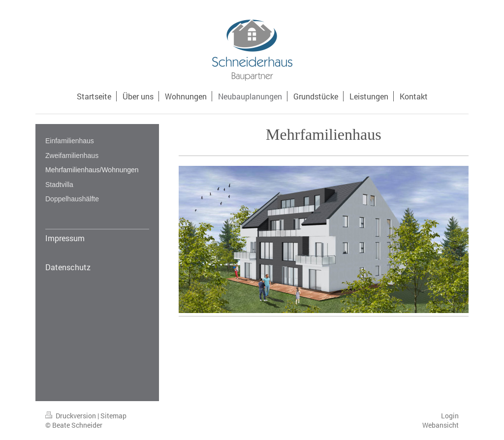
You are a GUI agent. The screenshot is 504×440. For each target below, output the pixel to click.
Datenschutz (68, 267)
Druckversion (71, 416)
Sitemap (113, 416)
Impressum (65, 238)
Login (450, 416)
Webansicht (441, 425)
